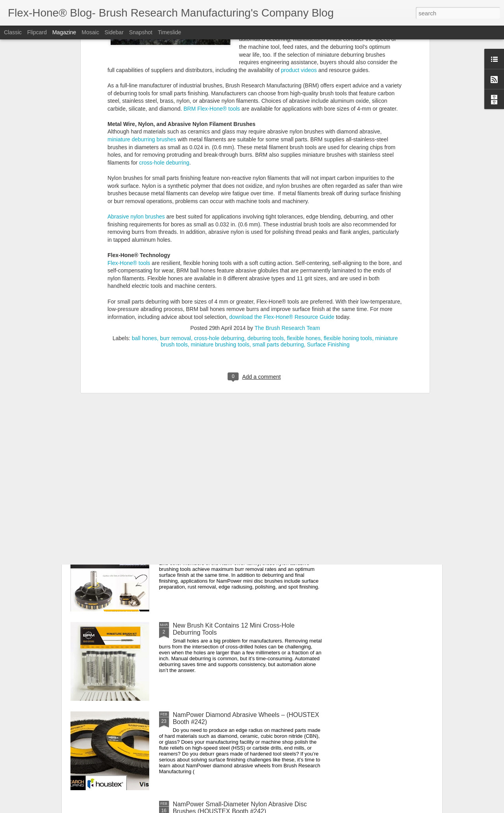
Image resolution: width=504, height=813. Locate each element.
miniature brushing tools (220, 204)
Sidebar (114, 32)
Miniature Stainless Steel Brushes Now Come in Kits (246, 357)
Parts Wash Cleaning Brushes (215, 447)
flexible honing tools (348, 197)
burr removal (175, 197)
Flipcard (37, 32)
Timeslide (170, 32)
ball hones (145, 197)
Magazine (64, 32)
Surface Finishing (328, 204)
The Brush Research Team (287, 187)
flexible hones (304, 197)
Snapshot (141, 32)
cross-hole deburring (219, 197)
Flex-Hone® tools (129, 122)
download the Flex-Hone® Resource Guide (282, 176)
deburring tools (266, 197)
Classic (13, 32)
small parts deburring (278, 204)
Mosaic (90, 32)
